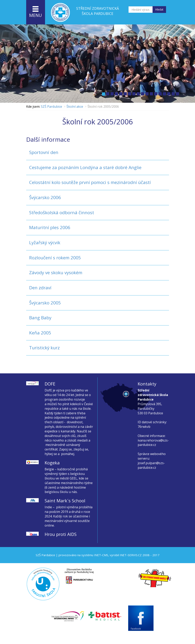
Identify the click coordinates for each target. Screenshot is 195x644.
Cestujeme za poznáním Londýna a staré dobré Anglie (85, 167)
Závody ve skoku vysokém (56, 273)
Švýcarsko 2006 (45, 197)
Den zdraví (40, 288)
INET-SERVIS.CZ (131, 555)
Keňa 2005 (40, 333)
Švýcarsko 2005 (45, 303)
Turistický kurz (44, 348)
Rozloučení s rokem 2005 (55, 258)
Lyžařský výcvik (45, 243)
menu (36, 12)
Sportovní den (44, 152)
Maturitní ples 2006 (50, 227)
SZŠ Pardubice (51, 107)
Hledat (159, 9)
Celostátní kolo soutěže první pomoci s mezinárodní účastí (90, 182)
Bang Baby (40, 318)
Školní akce (75, 107)
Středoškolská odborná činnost (62, 213)
